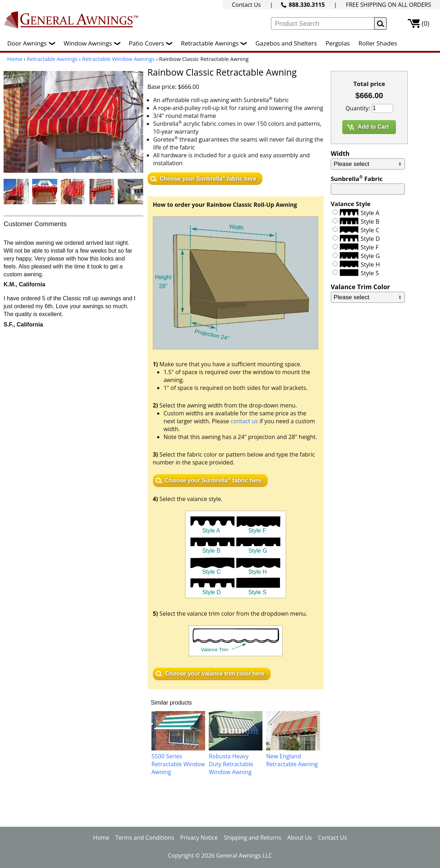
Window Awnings (94, 43)
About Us (299, 838)
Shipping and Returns (252, 838)
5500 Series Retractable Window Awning (178, 764)
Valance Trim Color (361, 287)
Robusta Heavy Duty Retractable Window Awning (231, 764)
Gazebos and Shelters (286, 43)
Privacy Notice (199, 838)
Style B (370, 221)
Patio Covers (153, 43)
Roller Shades (378, 43)
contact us (244, 421)
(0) (426, 23)
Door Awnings (33, 43)
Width (340, 153)
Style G (370, 256)
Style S (370, 273)
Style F (369, 247)
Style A (370, 213)
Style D (370, 239)
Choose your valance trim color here (215, 674)
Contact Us (246, 5)
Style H (370, 264)
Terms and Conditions (145, 838)
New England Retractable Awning (292, 760)
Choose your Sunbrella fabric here (208, 178)
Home (15, 59)
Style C (370, 230)
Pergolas (338, 43)
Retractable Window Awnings (118, 59)
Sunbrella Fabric (357, 179)
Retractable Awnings (216, 43)
